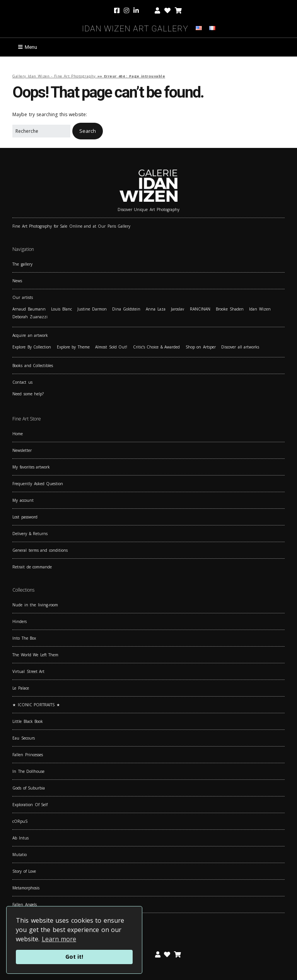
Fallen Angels (25, 904)
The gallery (22, 264)
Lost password (25, 517)
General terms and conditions (40, 550)
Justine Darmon (92, 309)
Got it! (74, 957)
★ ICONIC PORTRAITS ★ (36, 705)
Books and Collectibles (33, 366)
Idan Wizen (260, 309)
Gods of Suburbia (29, 788)
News (17, 281)
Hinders (20, 621)
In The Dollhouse (28, 771)
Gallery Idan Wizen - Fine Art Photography (54, 76)
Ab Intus (20, 838)
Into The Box (24, 638)
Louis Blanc (61, 309)
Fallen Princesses (28, 755)
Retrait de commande (32, 567)
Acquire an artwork (30, 335)
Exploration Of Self (30, 805)
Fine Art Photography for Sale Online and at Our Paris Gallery (71, 226)
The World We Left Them (35, 655)
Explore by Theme (73, 347)
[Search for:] (41, 131)
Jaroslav (178, 309)
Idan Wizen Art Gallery (135, 27)
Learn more (59, 939)
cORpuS (20, 821)
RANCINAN (200, 309)
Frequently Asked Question (38, 484)
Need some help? (28, 394)
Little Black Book (28, 721)
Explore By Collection (32, 347)
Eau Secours (24, 738)
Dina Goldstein (126, 309)
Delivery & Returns (30, 534)
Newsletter (22, 450)
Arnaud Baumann (29, 309)
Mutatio (20, 855)
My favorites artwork (31, 467)
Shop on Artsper (201, 347)
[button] (88, 131)
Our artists (23, 297)
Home (18, 434)
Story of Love (24, 871)
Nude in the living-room (35, 605)
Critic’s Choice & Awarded (157, 347)
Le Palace (21, 688)
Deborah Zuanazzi (30, 317)
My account (23, 500)
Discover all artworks (240, 347)
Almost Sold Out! (111, 347)
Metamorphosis (26, 888)
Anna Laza (156, 309)
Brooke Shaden (230, 309)
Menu (31, 47)
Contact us (22, 382)
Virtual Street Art (28, 671)
